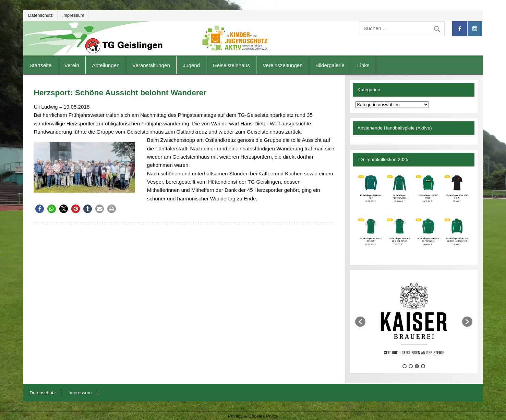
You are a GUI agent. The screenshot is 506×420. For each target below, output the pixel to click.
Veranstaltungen (151, 65)
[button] (40, 209)
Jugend (191, 65)
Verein (72, 65)
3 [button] (417, 366)
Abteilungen (106, 65)
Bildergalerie (330, 65)
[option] (414, 318)
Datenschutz (40, 15)
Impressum (73, 15)
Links (363, 65)
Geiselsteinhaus (231, 65)
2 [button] (411, 366)
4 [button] (423, 366)
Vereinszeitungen (283, 65)
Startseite (40, 65)
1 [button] (405, 366)
